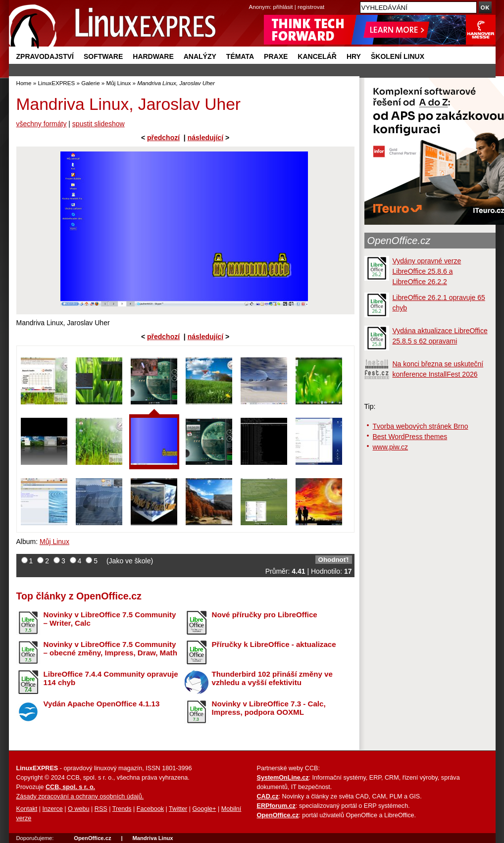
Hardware (153, 56)
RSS (101, 809)
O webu (78, 809)
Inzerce (53, 809)
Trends (122, 809)
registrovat (311, 7)
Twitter (178, 809)
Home (24, 83)
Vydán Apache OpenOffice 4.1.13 (102, 704)
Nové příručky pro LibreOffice (265, 615)
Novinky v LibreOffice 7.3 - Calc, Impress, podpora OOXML (269, 708)
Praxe (276, 56)
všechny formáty (42, 124)
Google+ (204, 809)
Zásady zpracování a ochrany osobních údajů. (80, 796)
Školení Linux (398, 56)
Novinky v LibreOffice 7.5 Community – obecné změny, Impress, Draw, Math (110, 648)
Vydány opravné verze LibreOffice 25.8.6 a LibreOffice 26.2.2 (427, 271)
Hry (354, 56)
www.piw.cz (391, 447)
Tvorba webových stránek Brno (421, 426)
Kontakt (27, 809)
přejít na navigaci (252, 0)
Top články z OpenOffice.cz (79, 596)
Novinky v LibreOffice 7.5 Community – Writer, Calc (110, 619)
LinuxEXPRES (56, 83)
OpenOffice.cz (399, 241)
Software (103, 56)
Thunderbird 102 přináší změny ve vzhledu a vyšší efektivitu (272, 678)
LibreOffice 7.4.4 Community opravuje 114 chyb (111, 678)
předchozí (163, 138)
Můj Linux (119, 83)
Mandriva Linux (152, 838)
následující (205, 138)
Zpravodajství (45, 56)
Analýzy (200, 56)
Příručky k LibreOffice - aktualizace (274, 644)
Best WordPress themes (410, 437)
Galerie (90, 83)
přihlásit (283, 7)
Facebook (150, 809)
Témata (240, 56)
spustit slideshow (99, 124)
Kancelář (317, 56)
